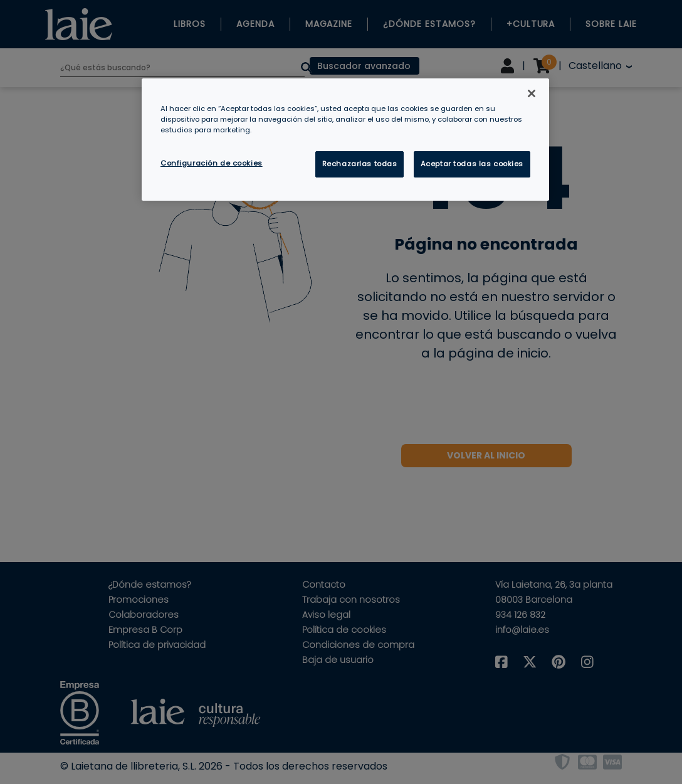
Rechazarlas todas (360, 164)
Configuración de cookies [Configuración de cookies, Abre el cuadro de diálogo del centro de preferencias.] (212, 163)
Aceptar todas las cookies (472, 164)
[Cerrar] (532, 93)
